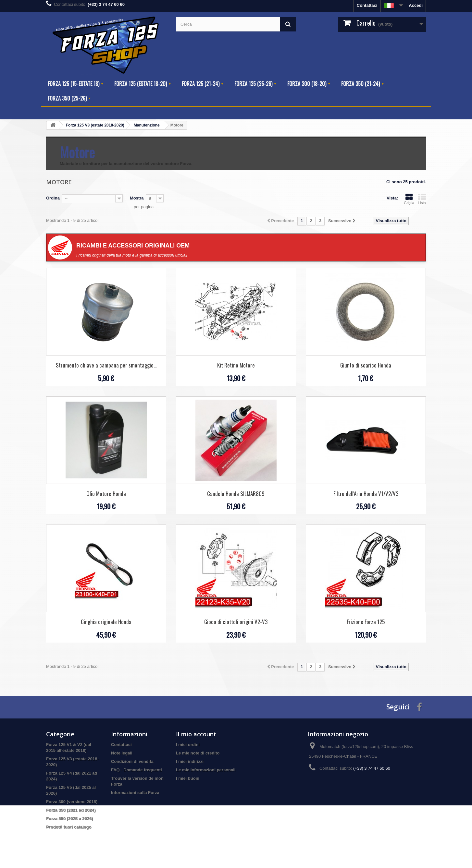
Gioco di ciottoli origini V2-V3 (236, 622)
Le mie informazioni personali (206, 770)
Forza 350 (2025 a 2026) (70, 819)
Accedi (416, 5)
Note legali (122, 753)
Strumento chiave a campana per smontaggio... (106, 365)
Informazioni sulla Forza (135, 793)
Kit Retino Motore (236, 365)
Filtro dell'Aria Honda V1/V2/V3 (366, 494)
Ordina (53, 198)
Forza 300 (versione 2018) (72, 802)
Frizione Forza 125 (366, 622)
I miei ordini (188, 745)
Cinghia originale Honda (106, 622)
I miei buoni (188, 778)
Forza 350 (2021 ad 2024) (71, 810)
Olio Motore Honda (106, 494)
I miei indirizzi (190, 761)
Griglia (409, 199)
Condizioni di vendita (132, 761)
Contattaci (367, 5)
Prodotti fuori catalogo (69, 827)
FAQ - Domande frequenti (137, 770)
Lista (422, 199)
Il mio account (196, 734)
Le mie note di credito (198, 753)
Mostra (137, 198)
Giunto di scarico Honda (366, 365)
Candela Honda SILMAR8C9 (236, 494)
